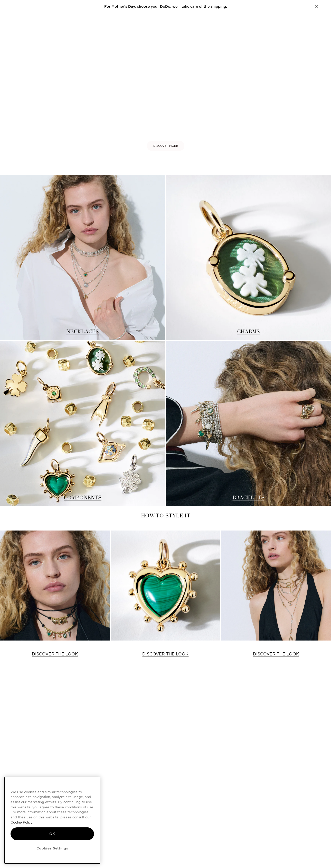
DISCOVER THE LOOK (55, 654)
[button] (316, 7)
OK (52, 834)
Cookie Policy (21, 822)
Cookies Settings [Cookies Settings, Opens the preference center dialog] (52, 848)
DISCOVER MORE (166, 146)
